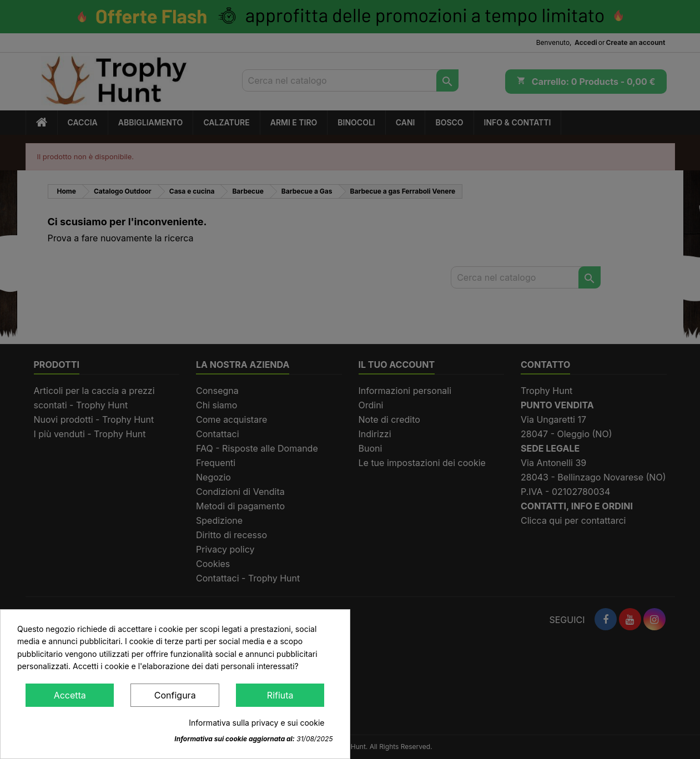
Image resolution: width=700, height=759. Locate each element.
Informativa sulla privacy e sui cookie (256, 723)
